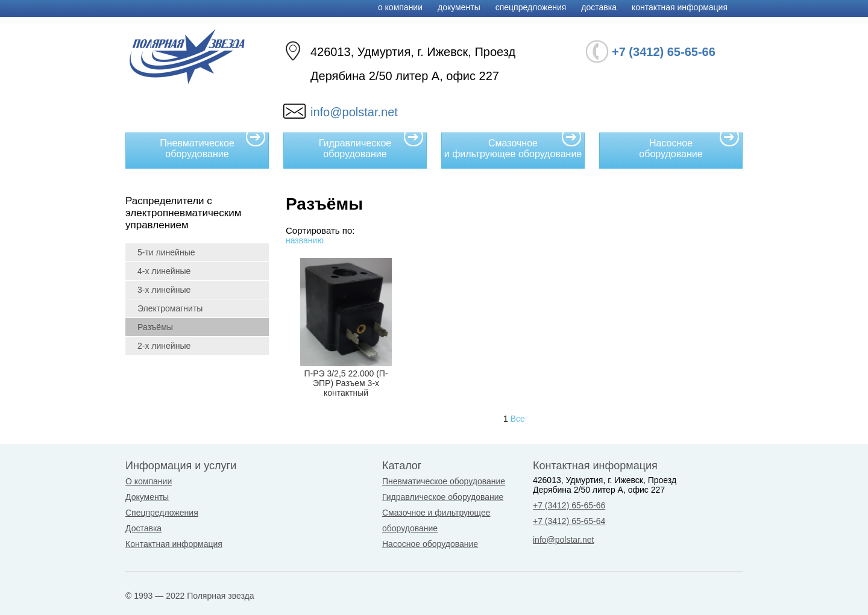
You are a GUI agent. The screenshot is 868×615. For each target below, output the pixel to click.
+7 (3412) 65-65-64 (569, 521)
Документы (459, 7)
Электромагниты (170, 308)
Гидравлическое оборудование (371, 146)
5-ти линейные (166, 252)
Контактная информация (680, 7)
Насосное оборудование (689, 146)
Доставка (599, 7)
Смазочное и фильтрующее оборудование (513, 146)
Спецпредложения (531, 7)
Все (518, 419)
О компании (400, 7)
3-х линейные (164, 290)
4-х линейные (164, 271)
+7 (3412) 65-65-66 (569, 505)
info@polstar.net (354, 112)
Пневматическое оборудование (213, 146)
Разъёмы (155, 327)
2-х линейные (164, 346)
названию (305, 240)
